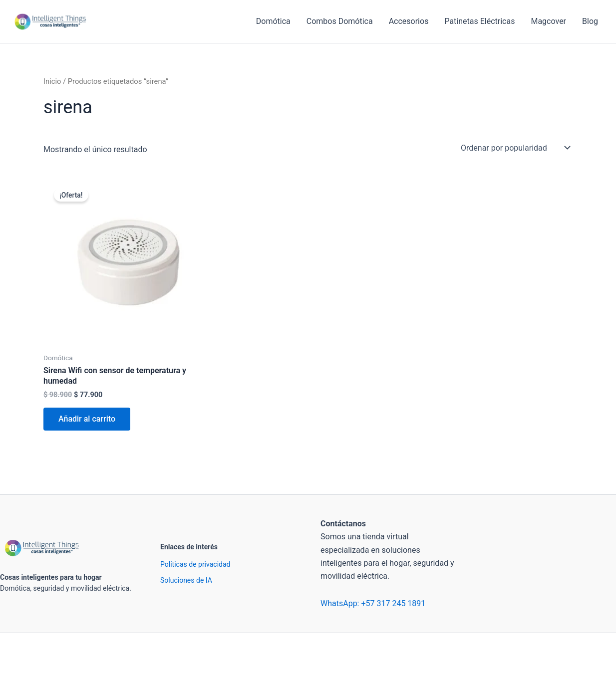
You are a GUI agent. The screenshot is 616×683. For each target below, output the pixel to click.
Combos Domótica (340, 21)
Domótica (273, 21)
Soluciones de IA (186, 580)
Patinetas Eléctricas (479, 21)
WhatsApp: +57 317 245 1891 (373, 603)
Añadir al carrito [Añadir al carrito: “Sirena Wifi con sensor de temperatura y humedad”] (87, 419)
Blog (590, 21)
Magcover (548, 21)
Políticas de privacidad (195, 564)
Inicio (52, 81)
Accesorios (409, 21)
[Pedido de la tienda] (515, 148)
